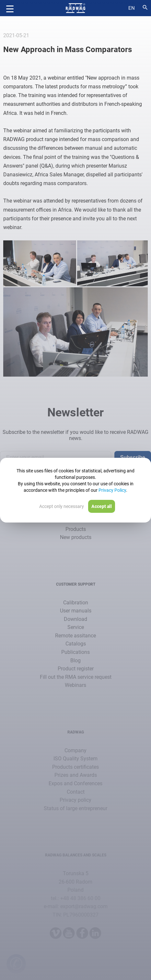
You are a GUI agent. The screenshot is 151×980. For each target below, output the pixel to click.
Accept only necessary (62, 506)
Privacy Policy (112, 490)
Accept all (102, 506)
